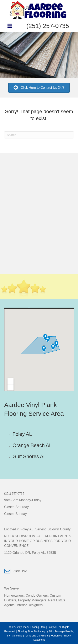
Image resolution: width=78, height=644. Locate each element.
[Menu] (10, 26)
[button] (39, 88)
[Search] (39, 135)
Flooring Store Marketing (31, 631)
